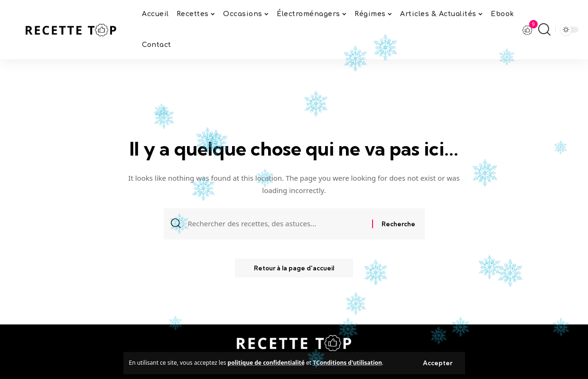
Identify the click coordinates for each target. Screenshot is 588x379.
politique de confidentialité (266, 363)
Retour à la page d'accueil (294, 268)
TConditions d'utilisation (347, 363)
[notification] (528, 30)
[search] (544, 29)
